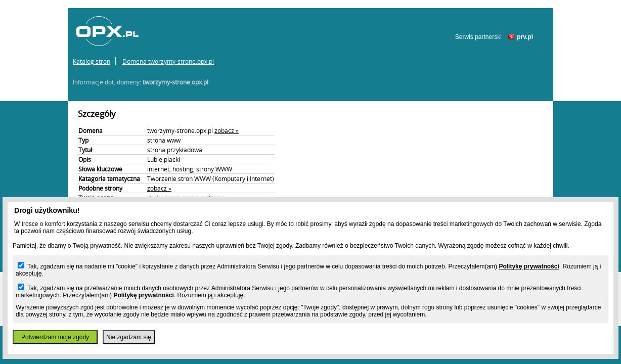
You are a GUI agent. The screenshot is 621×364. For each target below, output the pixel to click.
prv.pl (525, 37)
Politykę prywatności (529, 266)
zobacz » (227, 130)
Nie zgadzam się (129, 337)
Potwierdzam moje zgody (55, 337)
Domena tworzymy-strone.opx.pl (168, 61)
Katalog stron (92, 61)
